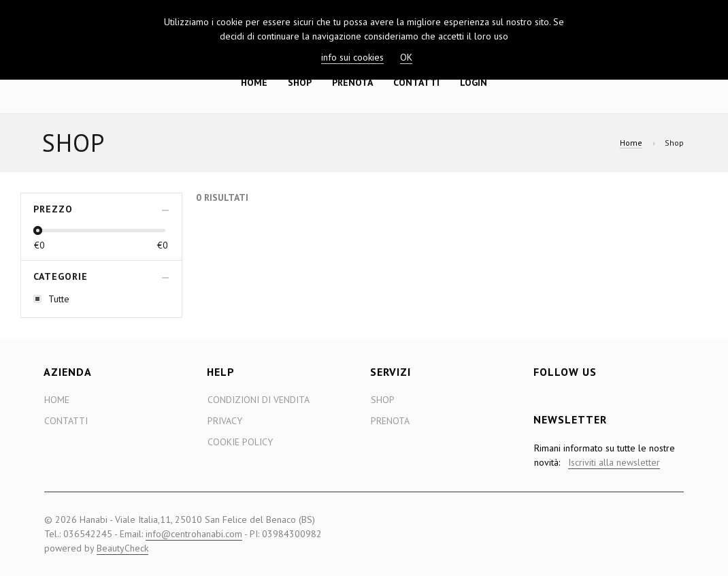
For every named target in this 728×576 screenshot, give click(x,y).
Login (474, 82)
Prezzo (53, 209)
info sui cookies (352, 57)
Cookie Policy (240, 442)
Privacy (225, 421)
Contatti (416, 82)
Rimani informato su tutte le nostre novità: (605, 455)
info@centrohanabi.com (194, 534)
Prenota (352, 82)
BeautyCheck (122, 548)
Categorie (61, 276)
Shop (300, 82)
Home (254, 82)
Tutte (59, 299)
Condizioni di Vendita (259, 400)
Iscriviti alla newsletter (614, 462)
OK (406, 57)
